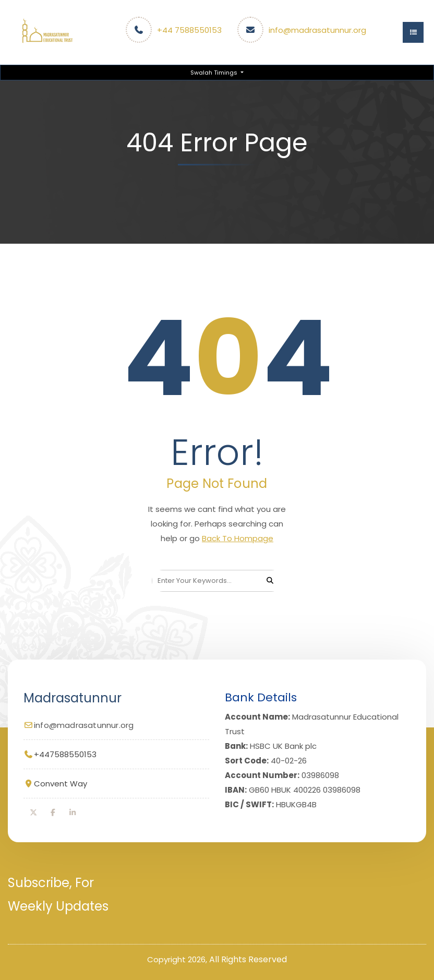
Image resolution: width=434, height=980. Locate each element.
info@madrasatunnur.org (317, 30)
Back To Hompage (238, 538)
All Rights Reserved (248, 959)
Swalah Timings (215, 73)
